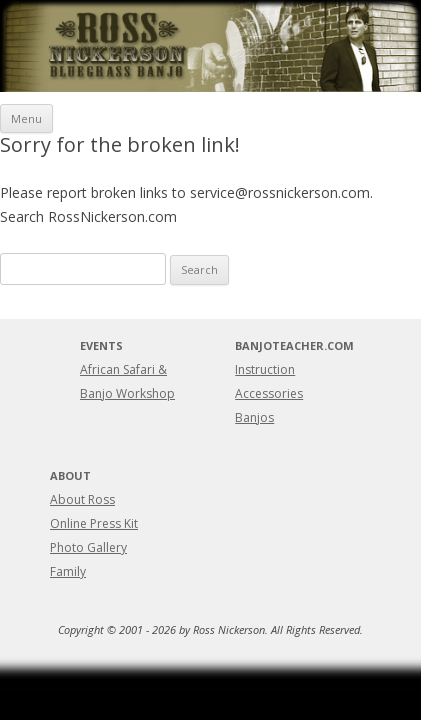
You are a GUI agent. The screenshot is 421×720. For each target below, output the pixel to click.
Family (68, 571)
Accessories (269, 393)
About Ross (82, 499)
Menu (26, 118)
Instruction (265, 369)
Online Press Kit (94, 523)
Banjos (254, 417)
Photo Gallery (88, 547)
